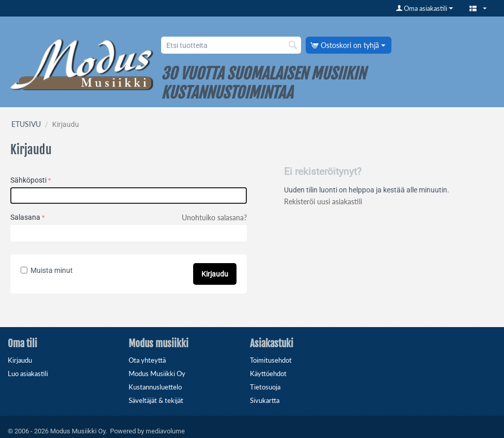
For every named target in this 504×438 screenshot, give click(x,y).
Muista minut (47, 270)
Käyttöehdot (268, 374)
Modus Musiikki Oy (157, 374)
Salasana (25, 217)
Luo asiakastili (28, 374)
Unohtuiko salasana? (214, 217)
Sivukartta (265, 400)
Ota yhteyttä (147, 360)
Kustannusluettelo (155, 387)
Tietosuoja (265, 387)
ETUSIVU (26, 124)
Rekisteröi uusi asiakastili (323, 201)
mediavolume (165, 431)
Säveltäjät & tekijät (156, 400)
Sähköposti (28, 180)
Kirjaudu (215, 274)
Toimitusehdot (271, 360)
